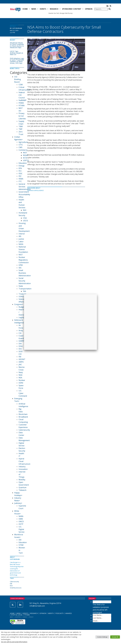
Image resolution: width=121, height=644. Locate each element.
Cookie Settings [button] (102, 637)
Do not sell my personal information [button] (14, 642)
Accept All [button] (115, 637)
